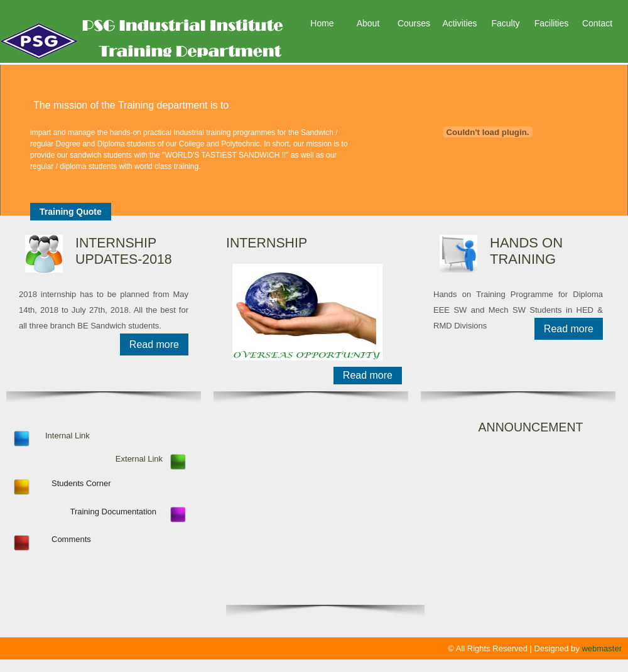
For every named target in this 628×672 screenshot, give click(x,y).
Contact (597, 23)
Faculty (505, 23)
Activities (459, 23)
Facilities (551, 23)
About (368, 23)
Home (322, 23)
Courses (414, 23)
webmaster (602, 648)
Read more (154, 344)
